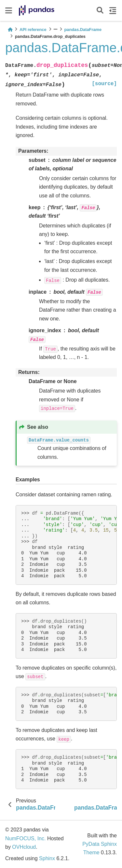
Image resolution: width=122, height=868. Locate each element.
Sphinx (47, 858)
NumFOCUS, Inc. (25, 838)
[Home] (10, 30)
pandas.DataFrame (83, 30)
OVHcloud (24, 847)
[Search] (100, 11)
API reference (33, 30)
